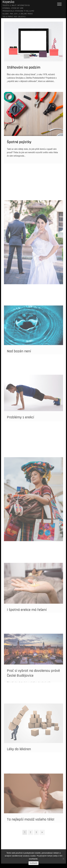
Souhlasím (34, 863)
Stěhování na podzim (24, 70)
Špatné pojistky (19, 145)
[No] (63, 859)
